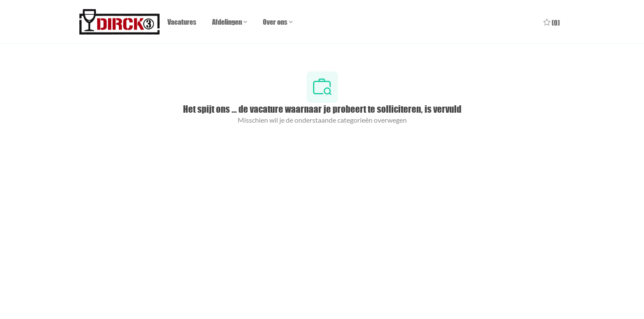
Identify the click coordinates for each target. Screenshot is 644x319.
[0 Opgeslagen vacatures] (552, 22)
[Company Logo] (119, 22)
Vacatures (182, 22)
